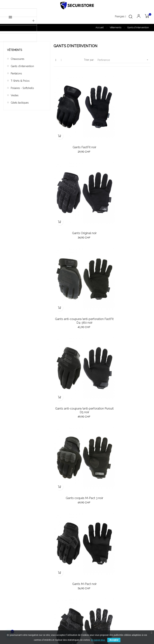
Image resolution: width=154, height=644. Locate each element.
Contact (108, 567)
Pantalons (16, 73)
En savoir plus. (98, 640)
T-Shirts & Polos (20, 81)
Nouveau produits (64, 548)
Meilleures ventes (64, 554)
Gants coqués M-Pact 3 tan (127, 385)
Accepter (114, 640)
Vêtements (15, 50)
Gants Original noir (127, 130)
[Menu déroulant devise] (120, 17)
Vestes (15, 95)
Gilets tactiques (20, 103)
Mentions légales (114, 561)
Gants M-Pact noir (127, 300)
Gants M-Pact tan (77, 470)
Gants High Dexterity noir (77, 385)
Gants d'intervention (22, 66)
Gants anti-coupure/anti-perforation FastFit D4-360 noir (77, 217)
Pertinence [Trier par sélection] (124, 60)
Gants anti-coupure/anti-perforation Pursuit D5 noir (127, 217)
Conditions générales (116, 554)
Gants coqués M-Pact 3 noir (77, 300)
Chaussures (18, 59)
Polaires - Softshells (22, 88)
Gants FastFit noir (77, 130)
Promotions (60, 561)
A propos (109, 548)
